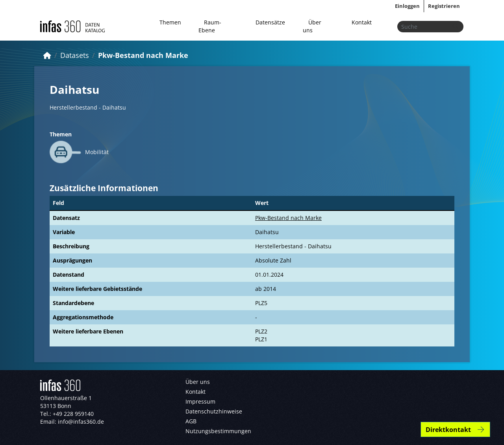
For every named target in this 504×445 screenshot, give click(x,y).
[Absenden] (455, 27)
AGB (191, 421)
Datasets (75, 55)
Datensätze (270, 22)
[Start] (47, 55)
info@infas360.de (81, 422)
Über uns (312, 26)
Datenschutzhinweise (214, 411)
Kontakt (362, 22)
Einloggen (407, 6)
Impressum (200, 401)
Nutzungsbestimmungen (218, 431)
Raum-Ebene (210, 26)
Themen (170, 22)
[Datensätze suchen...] (430, 27)
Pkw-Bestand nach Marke (143, 55)
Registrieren (444, 6)
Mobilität (97, 152)
